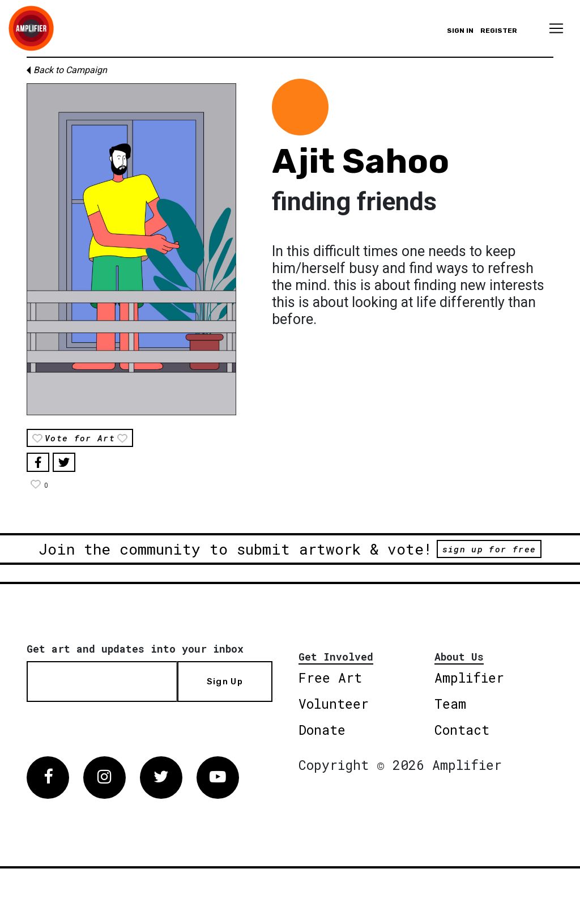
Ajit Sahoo (361, 161)
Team (450, 704)
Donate (322, 730)
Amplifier (469, 678)
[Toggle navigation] (556, 28)
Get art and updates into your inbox (135, 649)
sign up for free (489, 549)
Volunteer (334, 704)
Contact (462, 730)
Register (499, 31)
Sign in (460, 31)
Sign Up (225, 682)
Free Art (330, 678)
